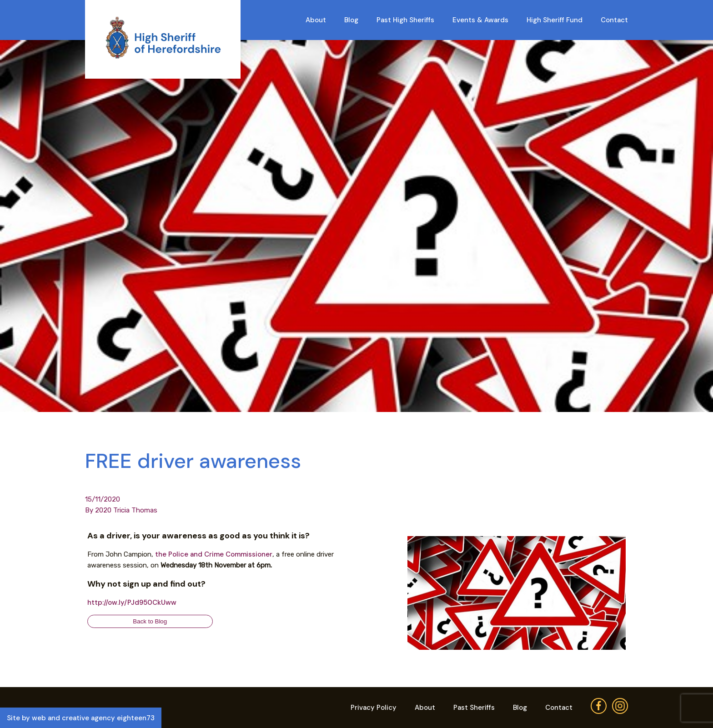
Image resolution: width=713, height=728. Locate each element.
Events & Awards (480, 20)
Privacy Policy (374, 708)
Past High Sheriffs (405, 20)
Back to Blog (150, 621)
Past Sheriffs (474, 708)
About (316, 20)
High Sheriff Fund (555, 20)
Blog (351, 20)
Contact (614, 20)
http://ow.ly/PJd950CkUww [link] (132, 602)
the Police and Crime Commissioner (214, 554)
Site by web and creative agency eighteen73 (81, 718)
